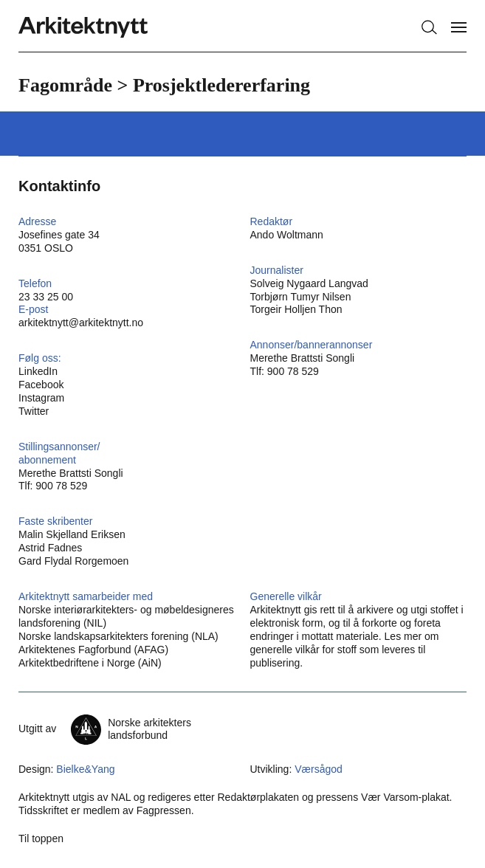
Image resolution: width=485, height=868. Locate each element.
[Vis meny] (459, 27)
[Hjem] (83, 28)
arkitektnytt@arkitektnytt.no (81, 323)
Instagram (41, 398)
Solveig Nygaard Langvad (309, 283)
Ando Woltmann (287, 235)
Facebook (41, 385)
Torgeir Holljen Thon (296, 309)
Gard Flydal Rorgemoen (73, 561)
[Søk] (429, 27)
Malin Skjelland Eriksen (72, 534)
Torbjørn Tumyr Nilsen (301, 297)
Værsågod (319, 769)
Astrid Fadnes (50, 548)
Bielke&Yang (85, 769)
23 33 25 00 (46, 297)
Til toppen (41, 838)
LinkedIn (38, 371)
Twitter (34, 411)
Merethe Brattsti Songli (303, 358)
